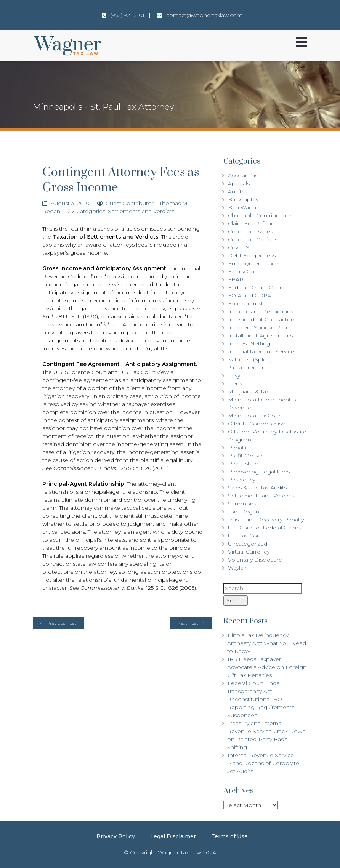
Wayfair (237, 568)
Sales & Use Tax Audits (257, 488)
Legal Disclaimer (173, 836)
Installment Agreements (260, 335)
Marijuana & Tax (248, 391)
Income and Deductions (261, 311)
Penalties (240, 448)
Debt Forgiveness (252, 255)
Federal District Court (256, 287)
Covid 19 (239, 247)
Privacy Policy (116, 836)
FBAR (236, 279)
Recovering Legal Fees (259, 472)
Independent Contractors (262, 319)
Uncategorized (248, 544)
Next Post (188, 623)
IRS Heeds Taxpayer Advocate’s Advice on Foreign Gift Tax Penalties (267, 667)
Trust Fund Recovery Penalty (266, 520)
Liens (235, 383)
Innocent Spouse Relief (259, 327)
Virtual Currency (249, 552)
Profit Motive (245, 456)
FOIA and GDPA (249, 295)
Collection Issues (250, 231)
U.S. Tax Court (246, 536)
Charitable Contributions (260, 215)
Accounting (243, 175)
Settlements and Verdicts (141, 211)
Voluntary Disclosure (255, 560)
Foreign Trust (245, 303)
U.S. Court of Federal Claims (265, 528)
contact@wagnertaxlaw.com (204, 15)
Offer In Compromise (257, 424)
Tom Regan (244, 512)
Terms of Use (229, 836)
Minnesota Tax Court (255, 416)
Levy (234, 375)
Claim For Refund (251, 223)
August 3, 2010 (70, 203)
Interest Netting (249, 343)
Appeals (239, 183)
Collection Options (253, 239)
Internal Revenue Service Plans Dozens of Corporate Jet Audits (263, 763)
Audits (236, 191)
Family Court (245, 271)
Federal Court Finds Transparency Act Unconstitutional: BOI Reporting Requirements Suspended (261, 699)
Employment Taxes (254, 263)
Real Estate (243, 464)
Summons (242, 504)
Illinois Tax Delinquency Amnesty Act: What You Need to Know (267, 643)
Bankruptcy (243, 199)
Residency (242, 480)
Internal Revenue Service (261, 351)
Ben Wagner (245, 207)
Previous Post (61, 623)
